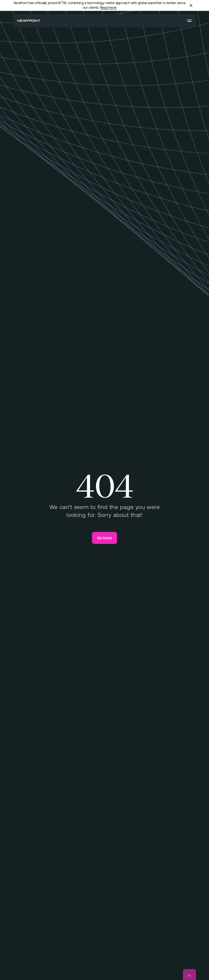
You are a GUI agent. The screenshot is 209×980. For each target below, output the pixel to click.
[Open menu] (189, 21)
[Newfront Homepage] (29, 21)
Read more (108, 8)
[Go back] (105, 538)
